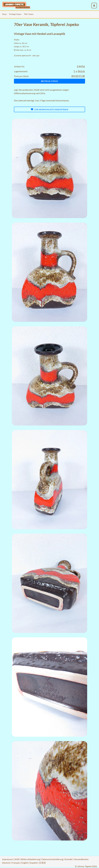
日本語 (42, 863)
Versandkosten (26, 90)
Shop (4, 14)
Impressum (7, 859)
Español (34, 863)
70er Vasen (29, 14)
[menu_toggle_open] (94, 6)
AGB (17, 859)
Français (16, 863)
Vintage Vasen (15, 14)
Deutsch (6, 863)
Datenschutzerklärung (52, 859)
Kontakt (69, 859)
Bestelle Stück (50, 81)
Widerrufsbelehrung (30, 859)
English (25, 863)
